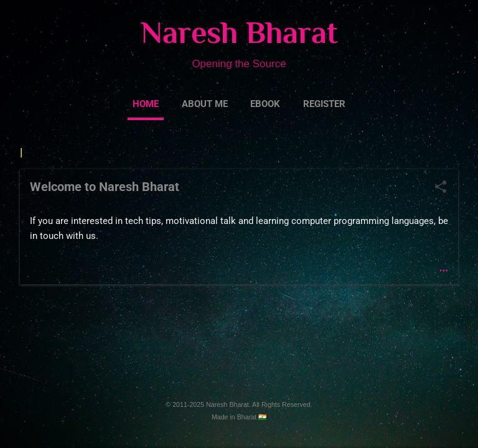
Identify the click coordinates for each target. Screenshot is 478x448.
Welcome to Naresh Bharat (105, 189)
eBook (265, 104)
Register (324, 104)
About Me (205, 104)
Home (146, 104)
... (444, 270)
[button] (441, 191)
